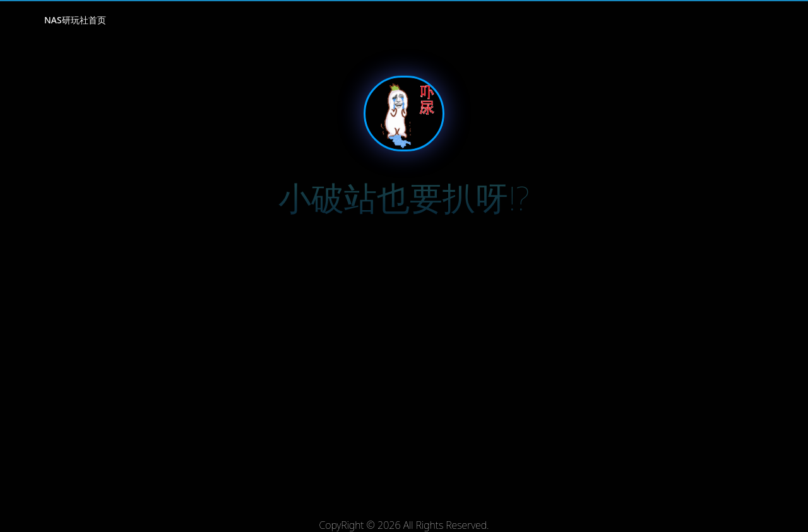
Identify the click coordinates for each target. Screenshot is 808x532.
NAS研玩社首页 (75, 20)
